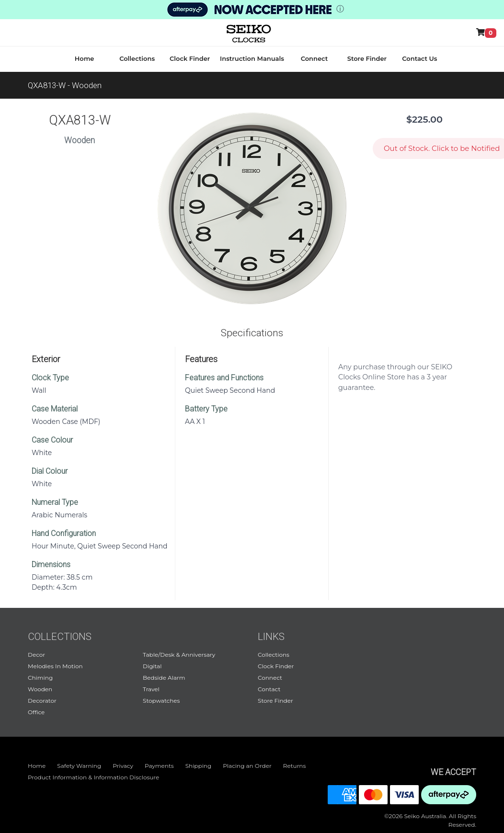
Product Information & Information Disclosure (93, 777)
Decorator (42, 701)
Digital (152, 666)
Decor (36, 655)
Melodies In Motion (55, 666)
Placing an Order (247, 766)
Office (36, 712)
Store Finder (367, 58)
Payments (159, 766)
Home (85, 58)
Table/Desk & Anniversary (179, 655)
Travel (151, 689)
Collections (137, 58)
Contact (269, 689)
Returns (295, 766)
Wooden (40, 689)
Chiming (40, 678)
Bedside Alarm (164, 678)
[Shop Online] (488, 33)
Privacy (123, 766)
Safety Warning (79, 766)
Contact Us (419, 58)
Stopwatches (161, 701)
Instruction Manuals (252, 58)
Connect (315, 58)
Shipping (199, 766)
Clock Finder (190, 58)
